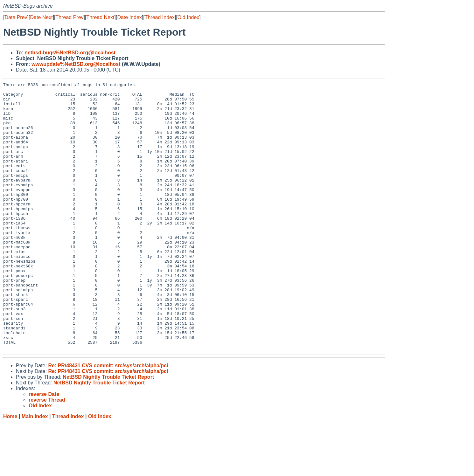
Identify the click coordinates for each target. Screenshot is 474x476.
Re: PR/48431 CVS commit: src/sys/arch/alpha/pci (108, 419)
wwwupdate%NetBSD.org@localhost (76, 64)
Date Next (41, 17)
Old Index (188, 17)
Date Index (129, 17)
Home (10, 470)
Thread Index (160, 17)
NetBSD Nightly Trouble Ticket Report (108, 430)
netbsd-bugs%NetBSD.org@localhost (70, 53)
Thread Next (100, 17)
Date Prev (16, 17)
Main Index (35, 470)
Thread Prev (70, 17)
